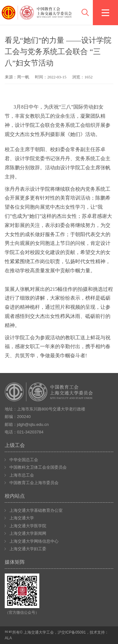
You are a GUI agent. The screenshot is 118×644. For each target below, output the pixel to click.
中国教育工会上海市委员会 (34, 483)
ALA (8, 638)
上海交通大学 (22, 518)
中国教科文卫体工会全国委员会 (38, 467)
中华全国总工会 (24, 460)
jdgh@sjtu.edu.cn (33, 424)
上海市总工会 (22, 475)
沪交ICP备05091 (72, 632)
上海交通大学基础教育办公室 (36, 510)
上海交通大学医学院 (28, 526)
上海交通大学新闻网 (28, 533)
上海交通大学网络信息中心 (34, 541)
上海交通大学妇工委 (28, 549)
